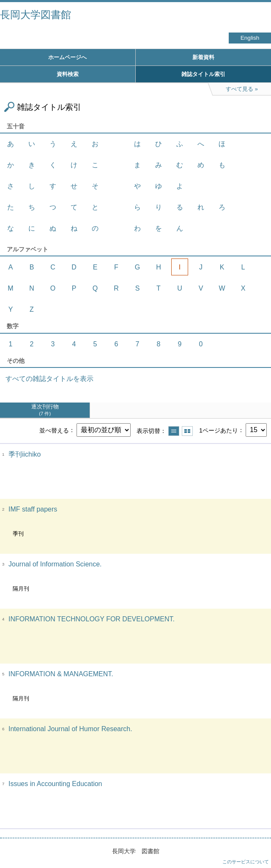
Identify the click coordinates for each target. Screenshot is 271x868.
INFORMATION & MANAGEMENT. (61, 674)
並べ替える (54, 430)
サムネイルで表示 (187, 431)
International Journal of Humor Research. (70, 729)
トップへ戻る (256, 845)
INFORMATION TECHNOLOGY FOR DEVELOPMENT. (92, 619)
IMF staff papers (33, 509)
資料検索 (68, 74)
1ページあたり (219, 430)
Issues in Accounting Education (55, 784)
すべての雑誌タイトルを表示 (49, 379)
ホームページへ (67, 57)
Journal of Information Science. (55, 564)
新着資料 (203, 57)
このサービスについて (246, 862)
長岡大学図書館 (36, 15)
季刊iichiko (25, 454)
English (250, 38)
